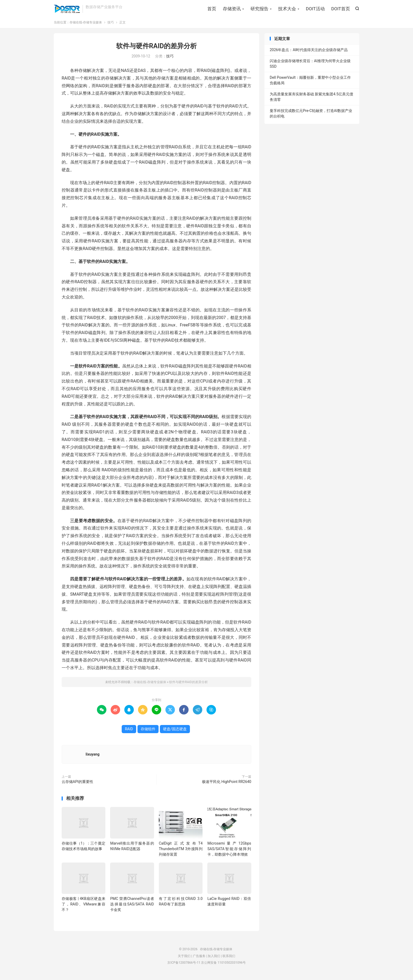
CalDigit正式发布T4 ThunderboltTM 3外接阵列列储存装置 (181, 851)
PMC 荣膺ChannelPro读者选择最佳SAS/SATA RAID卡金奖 (132, 907)
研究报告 (259, 9)
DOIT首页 (341, 9)
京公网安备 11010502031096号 (223, 965)
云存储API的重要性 (77, 784)
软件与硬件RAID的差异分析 (156, 48)
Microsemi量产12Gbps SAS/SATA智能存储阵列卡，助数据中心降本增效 (229, 851)
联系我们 (229, 958)
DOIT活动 (315, 9)
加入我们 (214, 958)
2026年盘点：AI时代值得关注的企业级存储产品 (309, 52)
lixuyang (93, 757)
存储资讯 (232, 9)
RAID (129, 731)
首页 (212, 9)
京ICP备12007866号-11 (184, 965)
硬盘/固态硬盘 (175, 731)
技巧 (111, 25)
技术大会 (287, 9)
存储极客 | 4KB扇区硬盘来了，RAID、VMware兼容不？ (83, 907)
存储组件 (148, 731)
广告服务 (199, 958)
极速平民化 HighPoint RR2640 (227, 784)
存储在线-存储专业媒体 (67, 9)
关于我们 (184, 958)
